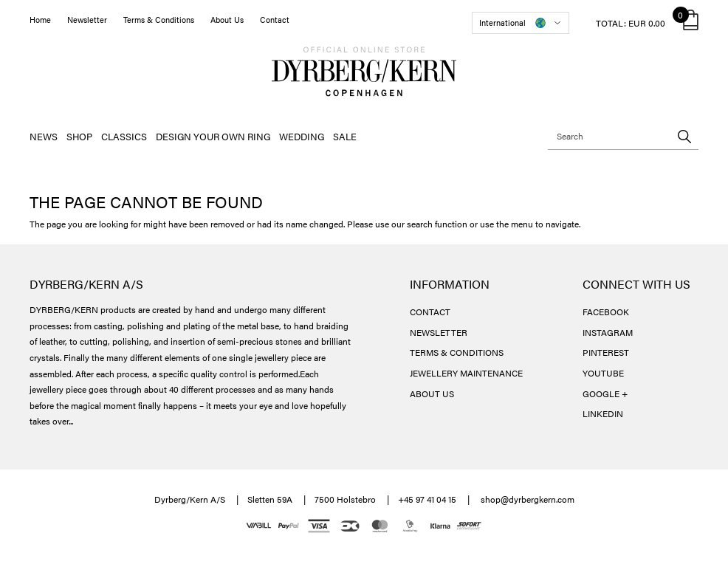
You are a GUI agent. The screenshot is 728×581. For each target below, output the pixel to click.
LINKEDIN (603, 413)
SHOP (79, 136)
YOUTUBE (603, 373)
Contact (275, 20)
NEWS (44, 136)
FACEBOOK (606, 312)
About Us (227, 20)
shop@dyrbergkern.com (528, 499)
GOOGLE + (605, 393)
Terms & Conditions (159, 20)
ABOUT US (432, 393)
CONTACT (430, 312)
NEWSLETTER (439, 332)
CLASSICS (124, 136)
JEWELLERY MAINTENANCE (466, 373)
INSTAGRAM (608, 332)
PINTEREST (606, 352)
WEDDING (302, 136)
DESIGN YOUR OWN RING (213, 136)
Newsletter (87, 20)
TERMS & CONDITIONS (457, 352)
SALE (345, 136)
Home (40, 20)
